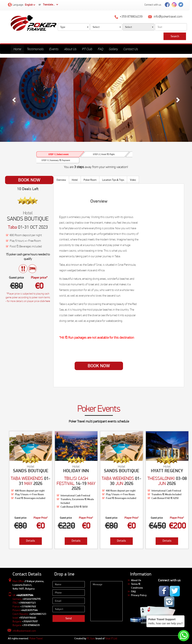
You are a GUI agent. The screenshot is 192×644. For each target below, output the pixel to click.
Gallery (113, 49)
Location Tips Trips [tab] (113, 180)
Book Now (29, 180)
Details (30, 541)
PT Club (87, 49)
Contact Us (131, 49)
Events (54, 49)
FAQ (101, 49)
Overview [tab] (61, 180)
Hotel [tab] (75, 180)
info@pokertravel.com (24, 631)
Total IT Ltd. (111, 638)
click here (45, 301)
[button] (14, 100)
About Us (70, 49)
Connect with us (153, 5)
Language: (22, 5)
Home (17, 49)
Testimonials (35, 49)
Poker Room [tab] (90, 180)
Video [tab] (133, 180)
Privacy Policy (139, 595)
